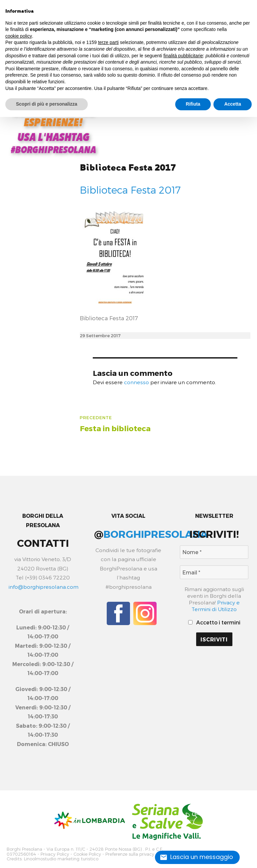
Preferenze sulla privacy (130, 853)
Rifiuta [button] (193, 104)
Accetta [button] (233, 104)
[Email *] (214, 572)
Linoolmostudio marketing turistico (61, 858)
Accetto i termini (214, 622)
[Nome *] (214, 552)
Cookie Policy (87, 853)
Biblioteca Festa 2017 (128, 168)
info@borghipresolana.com (44, 587)
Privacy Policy (55, 853)
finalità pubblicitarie (183, 56)
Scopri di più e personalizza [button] (47, 104)
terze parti (108, 42)
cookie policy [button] (19, 36)
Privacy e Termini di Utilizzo (216, 606)
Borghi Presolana (24, 849)
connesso (136, 382)
